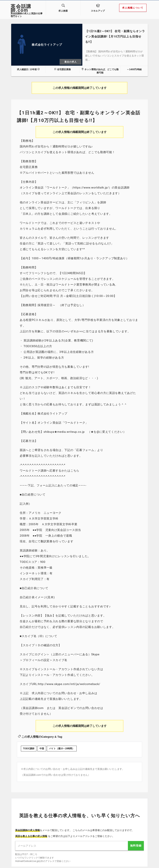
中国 (42, 745)
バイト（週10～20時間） (62, 745)
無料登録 (136, 842)
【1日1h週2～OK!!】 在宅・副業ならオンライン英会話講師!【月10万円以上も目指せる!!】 (115, 33)
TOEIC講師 (29, 745)
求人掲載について (133, 8)
